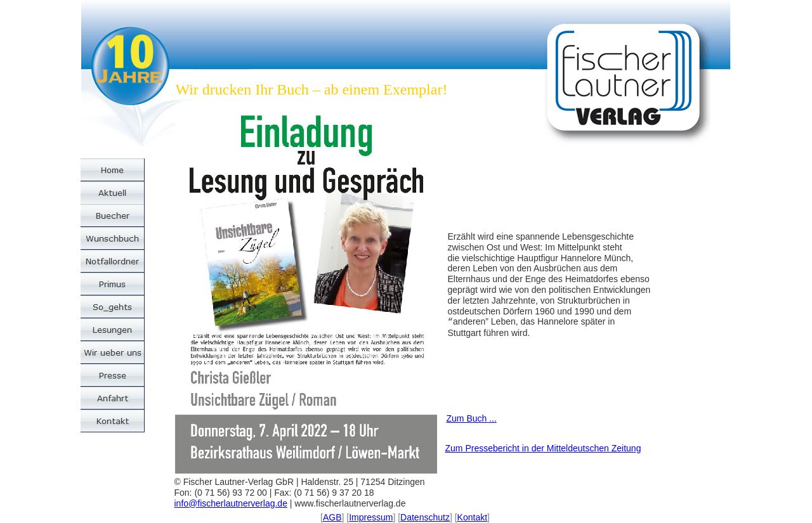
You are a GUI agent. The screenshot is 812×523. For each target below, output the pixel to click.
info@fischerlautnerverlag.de (231, 503)
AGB (332, 517)
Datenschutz (425, 517)
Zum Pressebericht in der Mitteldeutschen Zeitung (543, 448)
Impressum (371, 517)
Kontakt (472, 517)
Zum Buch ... (472, 418)
